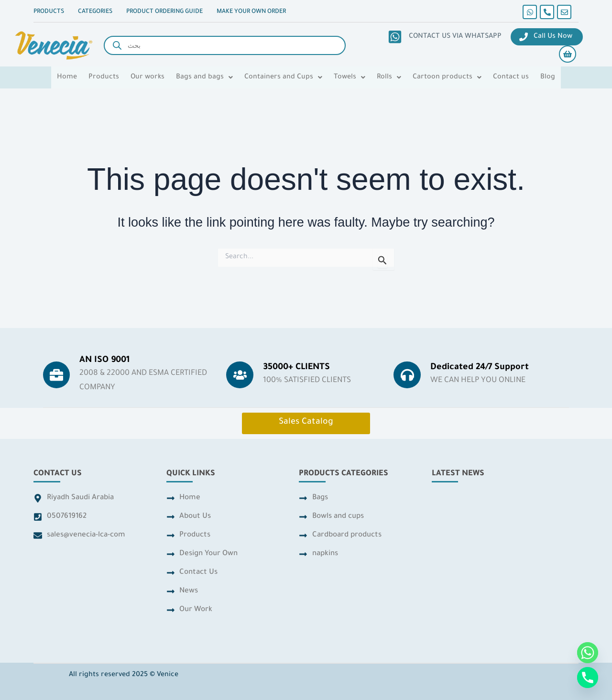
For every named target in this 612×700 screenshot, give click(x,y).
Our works (148, 77)
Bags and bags (204, 77)
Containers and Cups (283, 77)
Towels (350, 77)
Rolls (389, 77)
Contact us (511, 77)
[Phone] (588, 678)
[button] (204, 77)
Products (104, 77)
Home (67, 77)
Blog (548, 77)
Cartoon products (447, 77)
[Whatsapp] (588, 653)
